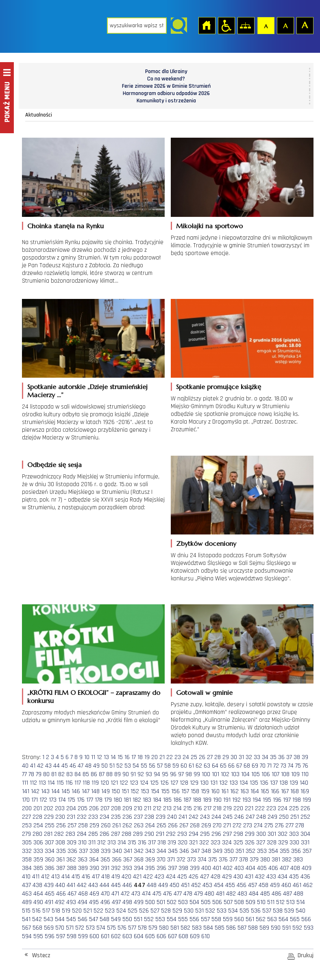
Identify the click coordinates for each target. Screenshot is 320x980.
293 (182, 834)
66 (231, 766)
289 (138, 834)
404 (250, 868)
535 (244, 911)
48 (88, 766)
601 (105, 936)
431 (249, 877)
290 (149, 834)
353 (262, 851)
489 (27, 902)
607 (172, 936)
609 (195, 936)
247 (250, 817)
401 (217, 868)
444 (104, 885)
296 (216, 834)
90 (126, 774)
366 (117, 860)
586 (231, 928)
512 (280, 902)
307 (49, 843)
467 (72, 894)
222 (260, 808)
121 (114, 783)
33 (257, 757)
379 (254, 860)
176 (81, 800)
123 (134, 783)
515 (26, 911)
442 (82, 885)
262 (127, 825)
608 (183, 936)
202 (48, 808)
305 (27, 843)
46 (73, 766)
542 (37, 919)
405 (262, 868)
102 (225, 774)
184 (157, 800)
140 (304, 783)
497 (116, 902)
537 (267, 911)
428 (216, 877)
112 (33, 783)
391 (105, 868)
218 (217, 808)
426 (194, 877)
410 (26, 877)
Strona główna (207, 25)
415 (76, 877)
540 (300, 911)
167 (285, 791)
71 (269, 766)
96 (173, 774)
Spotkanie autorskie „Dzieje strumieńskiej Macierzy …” (87, 391)
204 (71, 808)
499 (139, 902)
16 (127, 757)
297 (227, 834)
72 (276, 766)
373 (192, 860)
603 (127, 936)
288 (126, 834)
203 (60, 808)
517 (46, 911)
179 (108, 800)
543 (48, 919)
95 (165, 774)
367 (128, 860)
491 (49, 902)
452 (196, 885)
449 (163, 885)
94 (157, 774)
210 (138, 808)
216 (198, 808)
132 (223, 783)
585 (220, 928)
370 (161, 860)
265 (161, 825)
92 (141, 774)
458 (263, 885)
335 (61, 851)
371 (171, 860)
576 (122, 928)
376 (223, 860)
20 (155, 757)
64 (215, 766)
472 (125, 894)
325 (238, 843)
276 (279, 825)
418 (106, 877)
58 (168, 766)
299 (250, 834)
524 (121, 911)
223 (271, 808)
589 (264, 928)
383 (298, 860)
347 (195, 851)
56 (152, 766)
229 (49, 817)
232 (82, 817)
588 (253, 928)
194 (257, 800)
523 (110, 911)
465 (50, 894)
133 (234, 783)
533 (222, 911)
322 (204, 843)
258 (83, 825)
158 (195, 791)
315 (132, 843)
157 (185, 791)
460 (286, 885)
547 (94, 919)
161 (225, 791)
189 (207, 800)
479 (198, 894)
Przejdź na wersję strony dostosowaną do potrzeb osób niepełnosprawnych (226, 25)
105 (256, 774)
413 (56, 877)
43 (48, 766)
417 (96, 877)
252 (305, 817)
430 (238, 877)
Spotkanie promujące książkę (219, 387)
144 (56, 791)
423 (159, 877)
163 (245, 791)
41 (33, 766)
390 (94, 868)
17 (134, 757)
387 (61, 868)
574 (101, 928)
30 (234, 757)
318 (162, 843)
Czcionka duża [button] (305, 25)
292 (171, 834)
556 (194, 919)
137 (274, 783)
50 (104, 766)
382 (287, 860)
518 (56, 911)
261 (116, 825)
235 (116, 817)
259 (94, 825)
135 (254, 783)
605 (150, 936)
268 (195, 825)
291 (160, 834)
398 (183, 868)
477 (178, 894)
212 (157, 808)
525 (133, 911)
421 (137, 877)
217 (208, 808)
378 (244, 860)
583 (197, 928)
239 (161, 817)
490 (38, 902)
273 (248, 825)
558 (216, 919)
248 (261, 817)
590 (276, 928)
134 (244, 783)
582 (185, 928)
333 (38, 851)
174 (62, 800)
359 (38, 860)
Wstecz (41, 955)
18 (140, 757)
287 (115, 834)
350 (229, 851)
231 (71, 817)
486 (276, 894)
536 (256, 911)
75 (298, 766)
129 (194, 783)
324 (227, 843)
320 (183, 843)
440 (60, 885)
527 (155, 911)
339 (106, 851)
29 (226, 757)
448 (152, 885)
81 (54, 774)
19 (147, 757)
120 (105, 783)
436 (305, 877)
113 (42, 783)
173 (53, 800)
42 (40, 766)
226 (305, 808)
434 (283, 877)
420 (126, 877)
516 (36, 911)
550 (127, 919)
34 (265, 757)
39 (305, 757)
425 (182, 877)
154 (155, 791)
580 (164, 928)
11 (93, 757)
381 (276, 860)
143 (45, 791)
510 (261, 902)
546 (83, 919)
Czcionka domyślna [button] (266, 25)
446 (127, 885)
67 (239, 766)
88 (109, 774)
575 (111, 928)
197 (287, 800)
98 (189, 774)
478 (188, 894)
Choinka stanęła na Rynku (65, 226)
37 (289, 757)
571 (70, 928)
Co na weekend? (166, 79)
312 (101, 843)
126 (164, 783)
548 (104, 919)
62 (199, 766)
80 (46, 774)
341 (128, 851)
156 (175, 791)
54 (136, 766)
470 (105, 894)
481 (220, 894)
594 (27, 936)
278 (300, 825)
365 (105, 860)
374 (202, 860)
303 (294, 834)
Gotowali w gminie (204, 692)
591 (286, 928)
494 (83, 902)
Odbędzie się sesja (54, 465)
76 (305, 766)
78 (31, 774)
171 (35, 800)
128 (184, 783)
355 (285, 851)
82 (61, 774)
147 (86, 791)
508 (239, 902)
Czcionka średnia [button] (285, 25)
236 (127, 817)
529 (177, 911)
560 (239, 919)
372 (181, 860)
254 (38, 825)
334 (50, 851)
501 (161, 902)
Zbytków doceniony (206, 543)
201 (38, 808)
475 (157, 894)
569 (49, 928)
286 (104, 834)
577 (132, 928)
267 (184, 825)
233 (93, 817)
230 (60, 817)
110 (305, 774)
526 (144, 911)
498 (127, 902)
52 (120, 766)
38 (297, 757)
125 (154, 783)
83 (70, 774)
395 (150, 868)
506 (217, 902)
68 (247, 766)
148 (95, 791)
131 (214, 783)
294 (194, 834)
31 (241, 757)
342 (139, 851)
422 (148, 877)
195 (267, 800)
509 (250, 902)
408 (295, 868)
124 (144, 783)
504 (194, 902)
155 (165, 791)
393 (127, 868)
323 (216, 843)
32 (249, 757)
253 (27, 825)
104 (245, 774)
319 (172, 843)
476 (168, 894)
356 (296, 851)
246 (239, 817)
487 (287, 894)
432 (260, 877)
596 (50, 936)
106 (266, 774)
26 (202, 757)
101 (216, 774)
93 (149, 774)
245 (228, 817)
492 (60, 902)
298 (238, 834)
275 (269, 825)
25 (194, 757)
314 (122, 843)
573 (90, 928)
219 (227, 808)
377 (233, 860)
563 (272, 919)
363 (83, 860)
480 (209, 894)
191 (227, 800)
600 (94, 936)
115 (60, 783)
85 (86, 774)
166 (275, 791)
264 (150, 825)
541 (26, 919)
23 (178, 757)
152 (135, 791)
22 (170, 757)
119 (95, 783)
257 (72, 825)
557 (205, 919)
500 (150, 902)
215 (188, 808)
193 (247, 800)
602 (116, 936)
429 (227, 877)
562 (261, 919)
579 (153, 928)
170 (26, 800)
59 (176, 766)
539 (289, 911)
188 (197, 800)
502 (172, 902)
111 (25, 783)
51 (112, 766)
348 (206, 851)
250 (284, 817)
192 (236, 800)
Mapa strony (246, 25)
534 (233, 911)
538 (278, 911)
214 (177, 808)
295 (205, 834)
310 (82, 843)
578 (142, 928)
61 (191, 766)
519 (66, 911)
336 (72, 851)
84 (78, 774)
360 (50, 860)
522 (98, 911)
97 (181, 774)
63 (207, 766)
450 (174, 885)
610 (206, 936)
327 (261, 843)
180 (118, 800)
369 (150, 860)
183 (147, 800)
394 (139, 868)
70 (263, 766)
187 (187, 800)
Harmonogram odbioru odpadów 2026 (166, 93)
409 (307, 868)
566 (306, 919)
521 (88, 911)
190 (217, 800)
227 (26, 817)
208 (116, 808)
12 (99, 757)
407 (284, 868)
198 (297, 800)
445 (116, 885)
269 (206, 825)
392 (116, 868)
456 (242, 885)
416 (86, 877)
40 (25, 766)
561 (250, 919)
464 (38, 894)
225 (294, 808)
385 (38, 868)
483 (242, 894)
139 (294, 783)
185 (167, 800)
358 (27, 860)
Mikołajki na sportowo (209, 226)
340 (117, 851)
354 (273, 851)
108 (285, 774)
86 (94, 774)
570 (60, 928)
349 (218, 851)
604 (139, 936)
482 (231, 894)
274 (258, 825)
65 (223, 766)
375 (213, 860)
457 (253, 885)
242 (194, 817)
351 (240, 851)
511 (271, 902)
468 (83, 894)
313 (112, 843)
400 (206, 868)
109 (295, 774)
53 (128, 766)
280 (37, 834)
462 (308, 885)
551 (138, 919)
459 (275, 885)
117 (78, 783)
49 (96, 766)
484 (254, 894)
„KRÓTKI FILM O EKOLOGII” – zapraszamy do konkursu (94, 697)
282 (59, 834)
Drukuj (306, 955)
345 (173, 851)
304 (305, 834)
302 (283, 834)
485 (265, 894)
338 (94, 851)
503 (183, 902)
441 (71, 885)
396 (161, 868)
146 (76, 791)
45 (65, 766)
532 (210, 911)
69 (255, 766)
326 (250, 843)
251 (295, 817)
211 (148, 808)
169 (305, 791)
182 (137, 800)
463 (27, 894)
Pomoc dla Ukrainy (166, 71)
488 (298, 894)
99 (197, 774)
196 (277, 800)
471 (115, 894)
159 (205, 791)
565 (295, 919)
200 (27, 808)
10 (87, 757)
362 (71, 860)
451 (185, 885)
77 (24, 774)
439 (49, 885)
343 (150, 851)
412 (45, 877)
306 (38, 843)
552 (149, 919)
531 (199, 911)
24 (186, 757)
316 (142, 843)
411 (36, 877)
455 (230, 885)
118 (86, 783)
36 (281, 757)
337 (83, 851)
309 (72, 843)
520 (77, 911)
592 (297, 928)
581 (175, 928)
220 (238, 808)
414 (66, 877)
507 (228, 902)
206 (94, 808)
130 (204, 783)
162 (234, 791)
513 (291, 902)
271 (227, 825)
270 (217, 825)
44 (57, 766)
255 (50, 825)
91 (133, 774)
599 (83, 936)
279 (26, 834)
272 (237, 825)
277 (290, 825)
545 (71, 919)
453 (207, 885)
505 (206, 902)
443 (93, 885)
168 (295, 791)
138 (284, 783)
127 (174, 783)
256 (61, 825)
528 (166, 911)
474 (146, 894)
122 (124, 783)
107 (275, 774)
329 (283, 843)
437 (26, 885)
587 (242, 928)
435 (294, 877)
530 (189, 911)
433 (271, 877)
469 (94, 894)
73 (283, 766)
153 (145, 791)
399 (195, 868)
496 (105, 902)
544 (60, 919)
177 (90, 800)
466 (61, 894)
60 (184, 766)
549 (116, 919)
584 (208, 928)
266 (173, 825)
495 (94, 902)
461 (297, 885)
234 (104, 817)
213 (167, 808)
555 (183, 919)
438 (37, 885)
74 (291, 766)
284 (82, 834)
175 (71, 800)
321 (193, 843)
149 (106, 791)
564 (283, 919)
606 (161, 936)
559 (228, 919)
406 (273, 868)
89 (118, 774)
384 (27, 868)
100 (206, 774)
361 (60, 860)
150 (116, 791)
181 (127, 800)
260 (106, 825)
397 (172, 868)
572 (80, 928)
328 (272, 843)
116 (69, 783)
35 (273, 757)
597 (61, 936)
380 (265, 860)
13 (106, 757)
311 (92, 843)
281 (48, 834)
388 (72, 868)
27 (210, 757)
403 (239, 868)
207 (105, 808)
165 (265, 791)
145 (66, 791)
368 (139, 860)
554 (172, 919)
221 (249, 808)
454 (219, 885)
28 (218, 757)
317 (152, 843)
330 (294, 843)
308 (60, 843)
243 (205, 817)
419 (116, 877)
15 (120, 757)
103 (235, 774)
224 (283, 808)
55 (144, 766)
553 (160, 919)
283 (70, 834)
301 (272, 834)
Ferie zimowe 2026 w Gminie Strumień (166, 86)
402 (228, 868)
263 (139, 825)
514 (301, 902)
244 (216, 817)
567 (26, 928)
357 (307, 851)
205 (83, 808)
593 (309, 928)
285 (93, 834)
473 (136, 894)
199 (307, 800)
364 (94, 860)
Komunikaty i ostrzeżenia (166, 101)
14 (113, 757)
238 (149, 817)
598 (72, 936)
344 (161, 851)
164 (255, 791)
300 (261, 834)
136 (264, 783)
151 (125, 791)
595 (38, 936)
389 (83, 868)
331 (305, 843)
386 (50, 868)
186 (177, 800)
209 (127, 808)
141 (26, 791)
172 (43, 800)
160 (215, 791)
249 (272, 817)
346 (184, 851)
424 (171, 877)
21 (162, 757)
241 (183, 817)
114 (51, 783)
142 (35, 791)
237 (138, 817)
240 (172, 817)
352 (250, 851)
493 (71, 902)
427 (205, 877)
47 (81, 766)
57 (160, 766)
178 (99, 800)
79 (39, 774)
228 (37, 817)
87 (102, 774)
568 (37, 928)
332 (27, 851)
